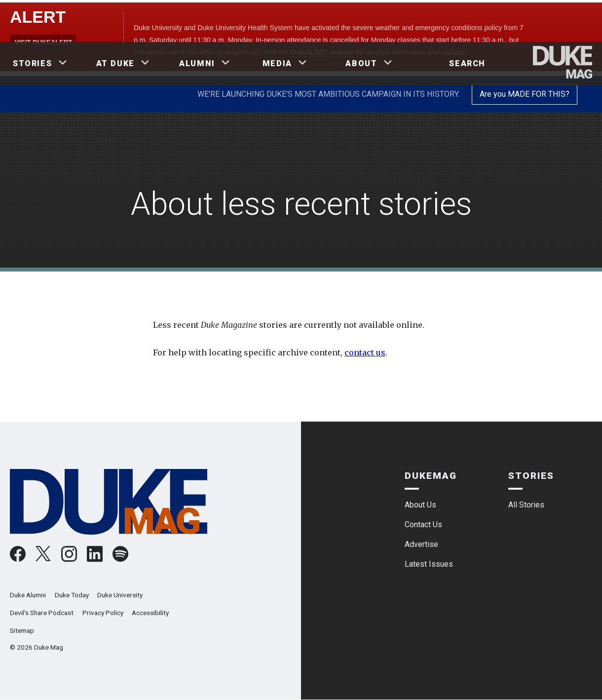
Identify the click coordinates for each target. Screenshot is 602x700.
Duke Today (72, 595)
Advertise (421, 544)
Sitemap (22, 630)
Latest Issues (429, 564)
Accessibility (150, 613)
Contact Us (423, 525)
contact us (365, 352)
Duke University (120, 595)
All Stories (526, 505)
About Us (420, 505)
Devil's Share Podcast (42, 613)
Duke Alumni (28, 595)
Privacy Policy (103, 613)
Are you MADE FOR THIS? (525, 94)
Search (467, 63)
